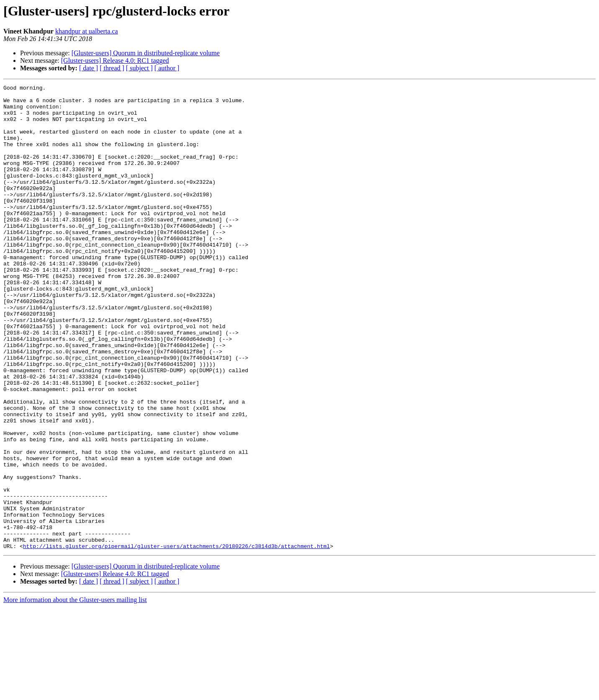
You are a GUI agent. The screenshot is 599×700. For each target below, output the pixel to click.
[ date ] (89, 68)
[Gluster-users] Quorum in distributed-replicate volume (146, 53)
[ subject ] (139, 68)
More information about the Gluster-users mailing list (75, 693)
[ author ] (167, 68)
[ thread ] (112, 68)
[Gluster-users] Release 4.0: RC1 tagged (115, 60)
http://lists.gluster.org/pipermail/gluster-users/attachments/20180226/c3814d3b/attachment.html (176, 639)
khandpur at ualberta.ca (87, 31)
